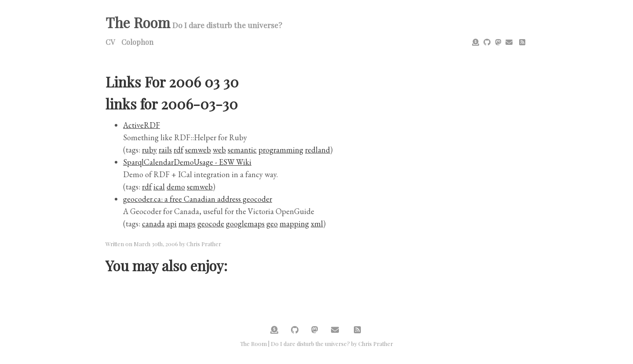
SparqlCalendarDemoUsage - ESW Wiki (187, 162)
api (172, 224)
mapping (294, 224)
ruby (149, 150)
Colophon (137, 42)
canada (153, 224)
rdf (178, 150)
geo (272, 224)
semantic (242, 150)
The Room (138, 22)
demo (176, 187)
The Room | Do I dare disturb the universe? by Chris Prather (316, 344)
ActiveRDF (142, 125)
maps (187, 224)
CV (110, 42)
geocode (211, 224)
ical (159, 187)
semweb (198, 150)
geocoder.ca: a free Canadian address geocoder (198, 199)
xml (317, 224)
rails (165, 150)
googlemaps (245, 224)
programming (281, 150)
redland (318, 150)
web (219, 150)
